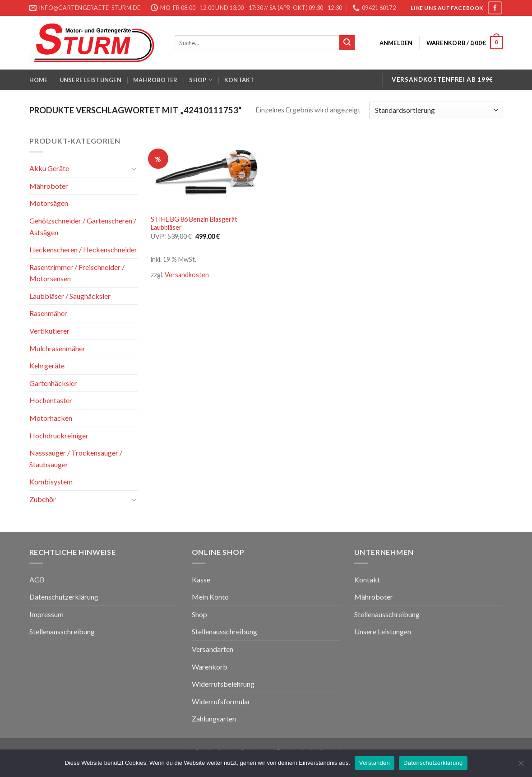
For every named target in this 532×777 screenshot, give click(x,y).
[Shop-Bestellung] (436, 110)
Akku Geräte (49, 168)
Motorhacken (51, 418)
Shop (201, 80)
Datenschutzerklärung (64, 597)
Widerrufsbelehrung (223, 684)
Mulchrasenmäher (57, 348)
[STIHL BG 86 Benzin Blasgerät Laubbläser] (206, 172)
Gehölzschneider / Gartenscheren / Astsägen (83, 226)
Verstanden (375, 763)
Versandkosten (187, 275)
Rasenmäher (48, 313)
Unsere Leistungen (90, 80)
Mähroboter (155, 80)
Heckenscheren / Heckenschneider (83, 249)
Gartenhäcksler (53, 383)
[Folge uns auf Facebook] (495, 8)
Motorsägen (49, 203)
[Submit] (347, 43)
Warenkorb (210, 667)
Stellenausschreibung (62, 631)
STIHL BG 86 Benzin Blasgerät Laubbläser (194, 223)
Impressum (46, 614)
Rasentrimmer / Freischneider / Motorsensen (77, 273)
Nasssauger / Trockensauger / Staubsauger (76, 458)
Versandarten (213, 649)
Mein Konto (210, 597)
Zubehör (43, 499)
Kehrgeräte (47, 365)
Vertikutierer (49, 331)
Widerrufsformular (221, 701)
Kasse (201, 579)
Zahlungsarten (214, 719)
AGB (37, 579)
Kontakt (239, 80)
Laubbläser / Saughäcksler (70, 296)
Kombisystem (51, 482)
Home (39, 80)
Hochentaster (51, 400)
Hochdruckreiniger (59, 435)
